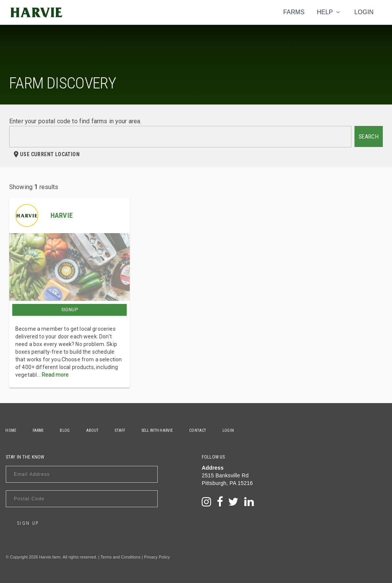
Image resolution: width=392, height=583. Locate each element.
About (94, 430)
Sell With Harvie (160, 430)
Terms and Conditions (121, 557)
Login (364, 12)
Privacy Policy (157, 557)
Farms (294, 12)
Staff (122, 430)
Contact (201, 430)
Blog (66, 430)
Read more (55, 375)
